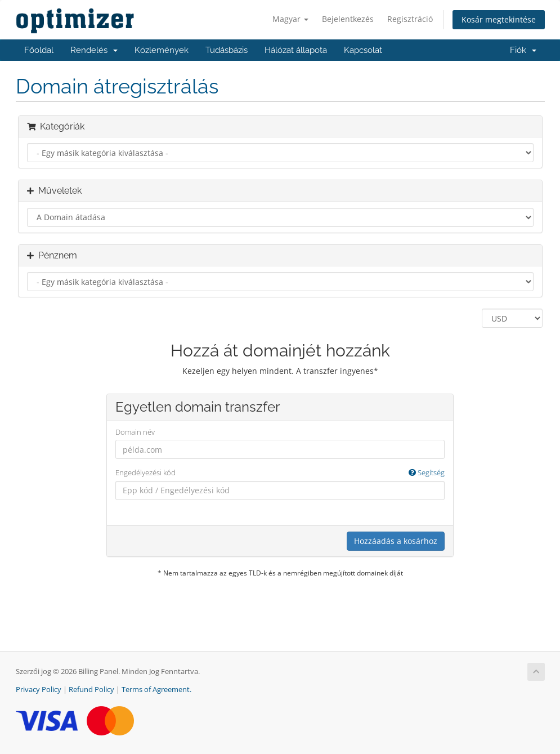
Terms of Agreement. (156, 690)
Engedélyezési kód (280, 473)
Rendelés (94, 50)
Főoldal (39, 50)
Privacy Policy (39, 690)
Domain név (135, 432)
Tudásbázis (227, 50)
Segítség (427, 472)
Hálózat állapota (296, 50)
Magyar (290, 19)
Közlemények (162, 50)
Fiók (523, 50)
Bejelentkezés (348, 19)
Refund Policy (91, 690)
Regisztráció (410, 19)
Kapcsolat (363, 50)
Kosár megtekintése (499, 19)
